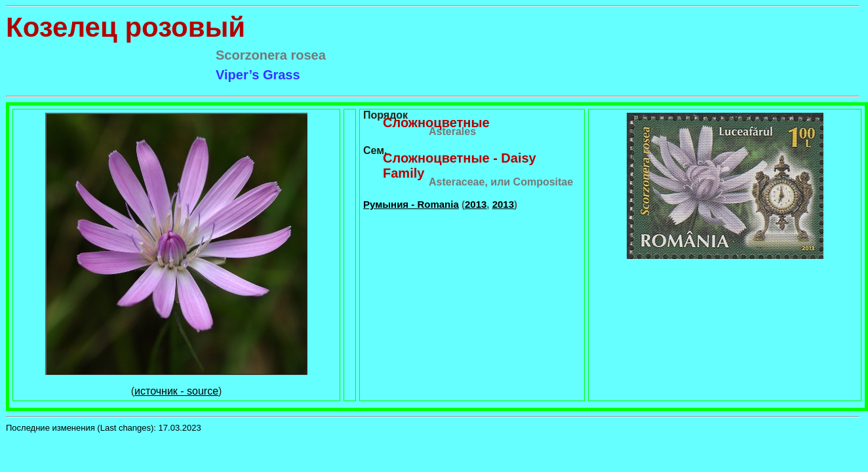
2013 (476, 204)
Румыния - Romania (411, 204)
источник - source (176, 391)
